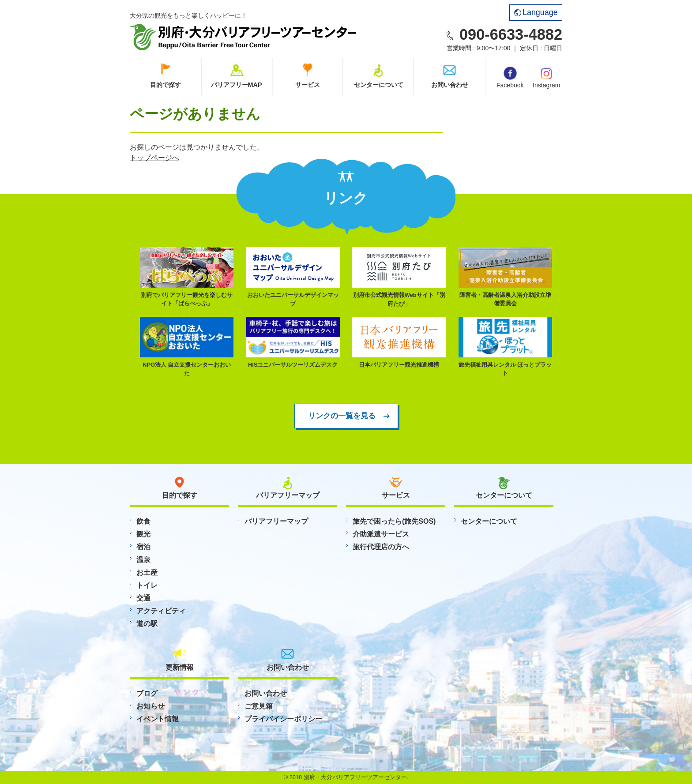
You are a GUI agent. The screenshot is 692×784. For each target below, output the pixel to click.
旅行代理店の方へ (381, 547)
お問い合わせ (450, 85)
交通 (143, 598)
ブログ (147, 693)
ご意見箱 (259, 706)
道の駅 (147, 624)
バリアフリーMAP (237, 85)
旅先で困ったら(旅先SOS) (394, 521)
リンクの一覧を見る (342, 416)
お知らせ (150, 706)
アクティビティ (161, 611)
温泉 (143, 560)
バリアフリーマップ (276, 521)
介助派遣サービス (381, 534)
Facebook (510, 78)
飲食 (143, 521)
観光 (143, 534)
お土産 (147, 572)
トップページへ (154, 158)
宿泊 (143, 547)
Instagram (546, 77)
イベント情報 (158, 719)
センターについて (379, 85)
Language (536, 12)
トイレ (147, 585)
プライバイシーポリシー (283, 719)
